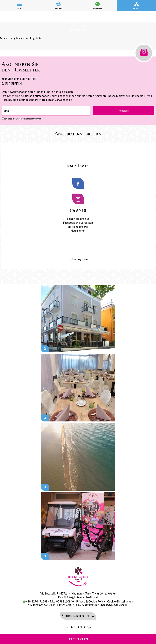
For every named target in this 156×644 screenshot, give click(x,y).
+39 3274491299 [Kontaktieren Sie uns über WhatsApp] (35, 601)
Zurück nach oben (78, 616)
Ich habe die (23, 119)
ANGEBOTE (32, 79)
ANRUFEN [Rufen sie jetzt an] (59, 6)
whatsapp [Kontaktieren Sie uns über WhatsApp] (98, 6)
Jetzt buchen (78, 639)
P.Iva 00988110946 (62, 601)
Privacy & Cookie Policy (91, 601)
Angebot (136, 6)
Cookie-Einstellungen (120, 601)
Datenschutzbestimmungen (29, 119)
